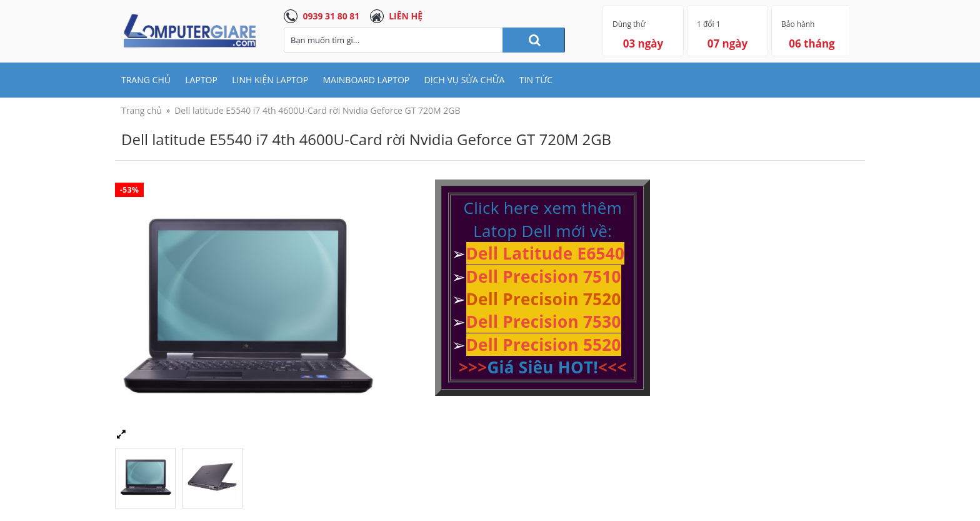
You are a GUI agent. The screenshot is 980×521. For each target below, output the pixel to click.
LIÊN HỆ (406, 16)
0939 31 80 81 (331, 16)
